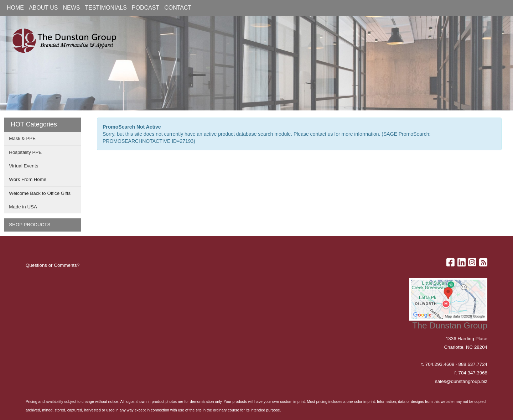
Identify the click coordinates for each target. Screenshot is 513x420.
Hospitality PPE (25, 152)
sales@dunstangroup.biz (461, 381)
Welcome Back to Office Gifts (40, 193)
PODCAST (146, 8)
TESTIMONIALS (106, 8)
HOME (15, 8)
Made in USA (23, 207)
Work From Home (28, 179)
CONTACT (178, 8)
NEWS (72, 8)
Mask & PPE (22, 138)
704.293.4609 (440, 364)
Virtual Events (24, 166)
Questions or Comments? (53, 265)
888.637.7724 (473, 364)
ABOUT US (43, 8)
